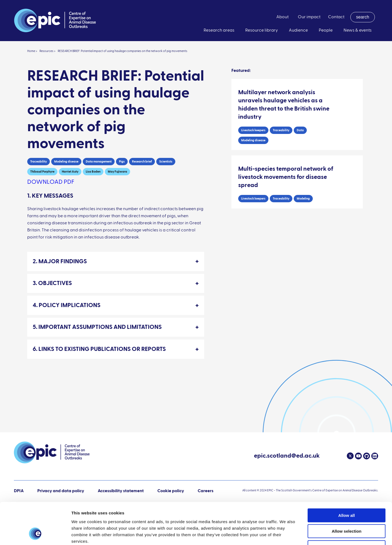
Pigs (122, 162)
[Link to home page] (55, 21)
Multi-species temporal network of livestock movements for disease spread (286, 177)
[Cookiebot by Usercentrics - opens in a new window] (35, 534)
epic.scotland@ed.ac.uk (287, 457)
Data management (99, 162)
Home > (32, 51)
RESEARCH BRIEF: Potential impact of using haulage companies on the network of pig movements (122, 51)
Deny (347, 510)
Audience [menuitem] (298, 30)
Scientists (166, 162)
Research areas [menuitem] (219, 30)
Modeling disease (66, 162)
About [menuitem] (282, 17)
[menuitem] (363, 17)
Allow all (347, 478)
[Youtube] (358, 456)
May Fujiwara (117, 172)
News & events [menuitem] (358, 30)
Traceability (39, 162)
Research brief (142, 162)
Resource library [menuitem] (262, 30)
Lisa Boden (93, 172)
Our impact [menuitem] (309, 17)
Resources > (48, 51)
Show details (286, 534)
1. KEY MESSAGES (50, 196)
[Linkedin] (374, 456)
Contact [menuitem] (336, 17)
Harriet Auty (70, 172)
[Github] (366, 456)
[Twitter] (350, 456)
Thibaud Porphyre (42, 172)
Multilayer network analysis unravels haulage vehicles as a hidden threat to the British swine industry (284, 105)
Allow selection (346, 495)
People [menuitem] (326, 30)
